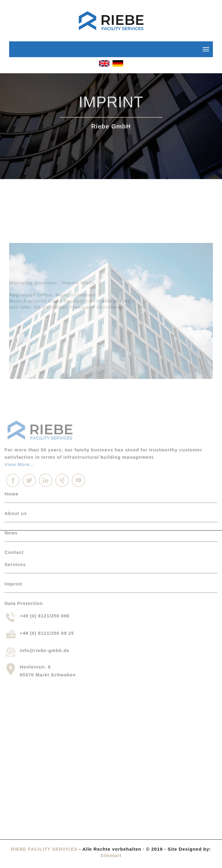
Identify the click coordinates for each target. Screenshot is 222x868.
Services (15, 506)
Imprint (13, 525)
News (11, 474)
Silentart (111, 855)
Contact (14, 494)
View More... (19, 406)
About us (16, 455)
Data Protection (24, 545)
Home (12, 435)
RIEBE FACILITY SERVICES (44, 849)
